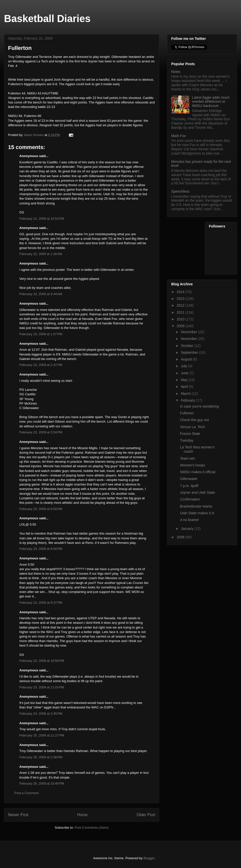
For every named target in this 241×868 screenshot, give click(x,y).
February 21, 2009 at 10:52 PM (42, 219)
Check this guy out (194, 420)
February (188, 400)
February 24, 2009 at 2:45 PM (41, 714)
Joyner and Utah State (197, 492)
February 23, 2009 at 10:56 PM (42, 661)
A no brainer (190, 520)
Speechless (180, 191)
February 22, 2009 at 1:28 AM (41, 254)
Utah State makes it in (197, 513)
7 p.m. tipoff (189, 486)
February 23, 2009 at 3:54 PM (41, 432)
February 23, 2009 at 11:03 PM (42, 687)
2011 (181, 312)
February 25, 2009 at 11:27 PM (42, 735)
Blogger (149, 858)
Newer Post (18, 815)
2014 (181, 292)
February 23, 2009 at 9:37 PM (41, 603)
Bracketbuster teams (196, 506)
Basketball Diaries (47, 19)
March (186, 394)
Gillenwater (189, 479)
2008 (181, 537)
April (185, 387)
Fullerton (187, 413)
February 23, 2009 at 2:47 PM (41, 365)
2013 (181, 299)
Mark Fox (178, 136)
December (189, 332)
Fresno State (190, 434)
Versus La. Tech (192, 427)
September (190, 352)
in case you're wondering (199, 406)
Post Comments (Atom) (92, 828)
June (185, 373)
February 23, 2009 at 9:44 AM (41, 294)
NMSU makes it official (198, 472)
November (189, 339)
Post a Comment (26, 793)
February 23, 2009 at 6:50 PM (41, 509)
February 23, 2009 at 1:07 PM (41, 334)
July (184, 366)
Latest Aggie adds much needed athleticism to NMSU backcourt (211, 102)
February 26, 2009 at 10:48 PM (42, 783)
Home (83, 815)
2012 (181, 305)
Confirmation (190, 499)
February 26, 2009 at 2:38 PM (41, 757)
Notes (176, 72)
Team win (187, 458)
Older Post (146, 815)
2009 (181, 326)
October (188, 346)
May (185, 380)
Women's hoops (193, 465)
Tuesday (187, 440)
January (188, 529)
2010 (181, 319)
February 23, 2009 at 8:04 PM (41, 549)
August (187, 359)
